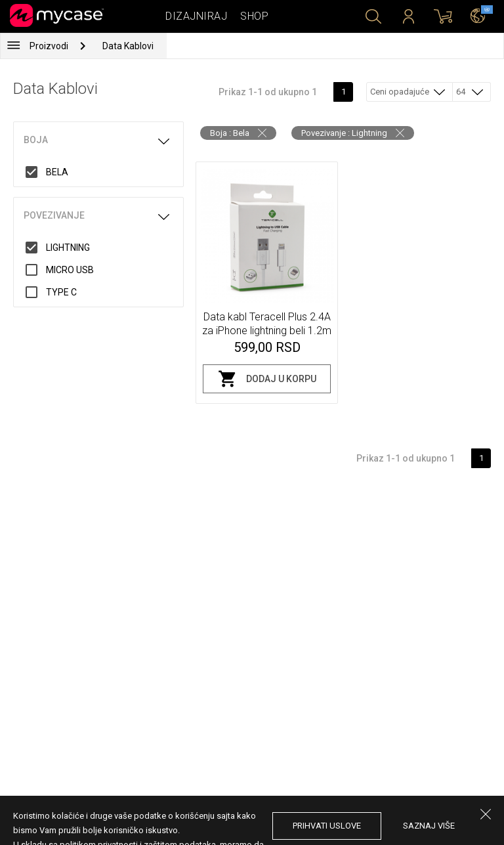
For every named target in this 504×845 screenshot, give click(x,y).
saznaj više (429, 826)
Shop (254, 16)
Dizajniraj (196, 16)
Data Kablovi (128, 46)
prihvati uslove (327, 826)
